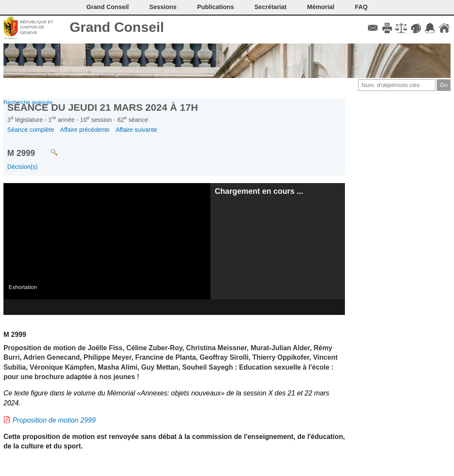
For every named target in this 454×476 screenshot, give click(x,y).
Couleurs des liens (416, 28)
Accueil (444, 28)
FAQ (361, 7)
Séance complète (31, 130)
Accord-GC (430, 28)
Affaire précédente (85, 130)
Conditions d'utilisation (401, 28)
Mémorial (321, 7)
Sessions (163, 7)
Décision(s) (22, 167)
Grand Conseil (117, 27)
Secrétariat (270, 7)
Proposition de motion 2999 (54, 420)
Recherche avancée (28, 102)
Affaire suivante (136, 130)
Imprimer (387, 28)
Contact (373, 28)
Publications (216, 7)
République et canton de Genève (36, 27)
